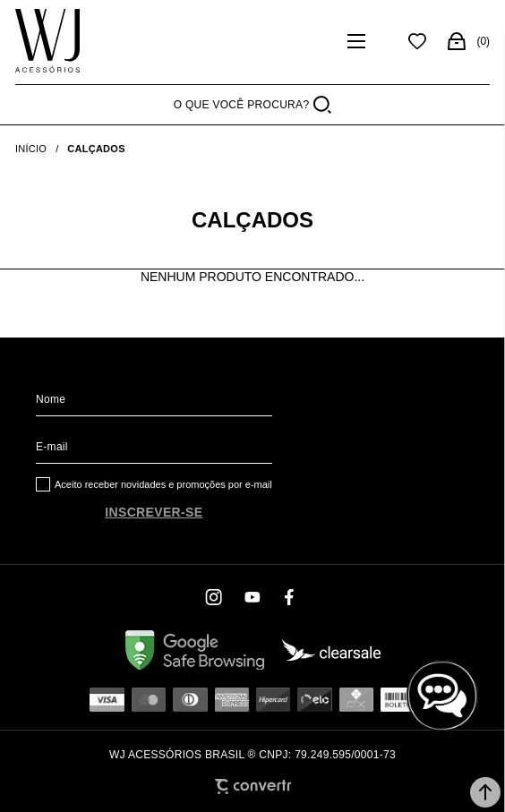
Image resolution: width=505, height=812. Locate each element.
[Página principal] (47, 41)
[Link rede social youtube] (252, 597)
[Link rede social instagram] (215, 597)
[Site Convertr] (253, 786)
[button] (485, 792)
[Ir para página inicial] (31, 149)
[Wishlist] (417, 41)
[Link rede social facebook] (290, 597)
